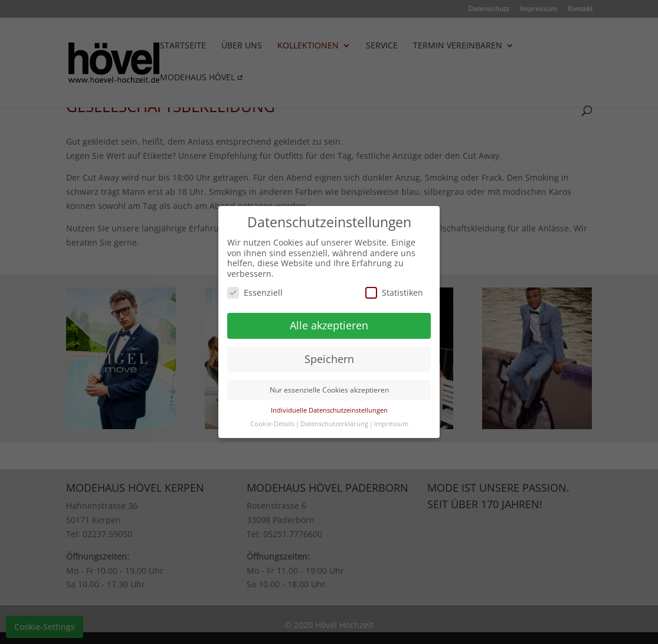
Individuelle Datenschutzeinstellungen (329, 410)
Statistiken (394, 292)
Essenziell (255, 292)
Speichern (329, 359)
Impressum (391, 424)
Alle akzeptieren (329, 325)
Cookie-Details (272, 424)
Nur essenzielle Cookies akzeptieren (329, 390)
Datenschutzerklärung (334, 424)
